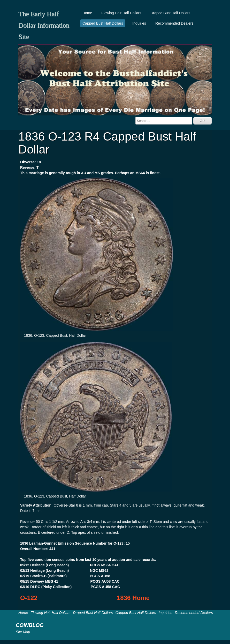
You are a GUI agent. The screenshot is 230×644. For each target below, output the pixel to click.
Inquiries (139, 23)
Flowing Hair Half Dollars (121, 13)
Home (87, 13)
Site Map (23, 632)
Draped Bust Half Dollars (170, 13)
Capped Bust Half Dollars (103, 23)
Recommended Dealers (174, 23)
